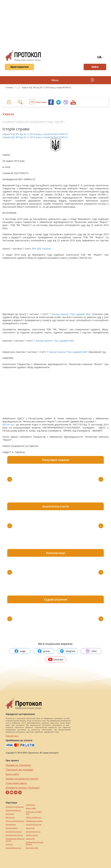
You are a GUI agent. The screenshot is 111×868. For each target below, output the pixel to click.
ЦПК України (44, 249)
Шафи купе (30, 839)
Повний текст (12, 736)
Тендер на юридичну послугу (22, 779)
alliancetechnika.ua (13, 810)
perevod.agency (12, 828)
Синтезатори (11, 824)
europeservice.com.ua (14, 835)
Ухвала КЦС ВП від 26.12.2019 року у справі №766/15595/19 (35, 134)
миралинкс (10, 814)
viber (91, 651)
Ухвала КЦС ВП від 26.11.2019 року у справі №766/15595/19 (35, 137)
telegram (67, 651)
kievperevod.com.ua (13, 848)
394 (34, 249)
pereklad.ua (30, 805)
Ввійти (95, 67)
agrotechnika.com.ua (14, 832)
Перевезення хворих (34, 821)
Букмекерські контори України (35, 843)
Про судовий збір (80, 314)
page (20, 651)
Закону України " (61, 314)
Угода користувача (16, 783)
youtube (56, 659)
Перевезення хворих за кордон (15, 840)
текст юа (9, 844)
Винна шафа (31, 808)
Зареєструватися (19, 67)
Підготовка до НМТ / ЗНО (34, 813)
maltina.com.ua (32, 835)
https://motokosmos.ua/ (15, 821)
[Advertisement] (57, 24)
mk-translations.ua (33, 832)
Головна (10, 87)
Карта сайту (12, 774)
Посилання (30, 828)
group (44, 651)
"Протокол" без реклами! (19, 770)
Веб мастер (10, 817)
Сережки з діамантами (15, 807)
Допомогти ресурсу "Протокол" (23, 788)
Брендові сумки (32, 848)
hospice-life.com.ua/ (34, 824)
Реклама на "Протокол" (18, 765)
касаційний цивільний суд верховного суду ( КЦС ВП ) (34, 122)
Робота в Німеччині (34, 817)
